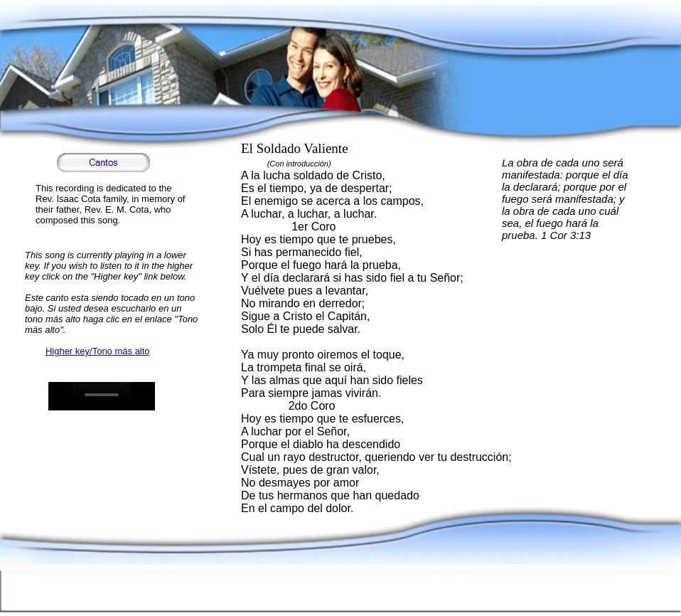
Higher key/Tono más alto (98, 351)
